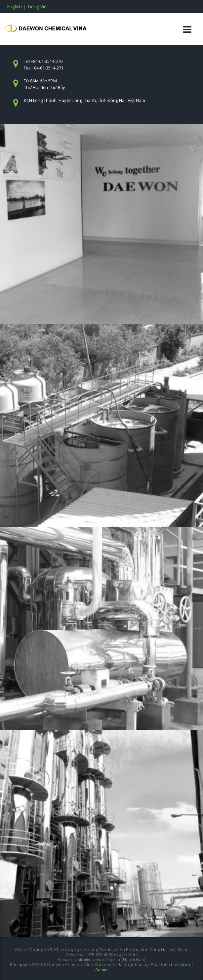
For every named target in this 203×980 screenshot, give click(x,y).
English (14, 6)
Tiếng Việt (38, 6)
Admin (101, 969)
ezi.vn (184, 964)
